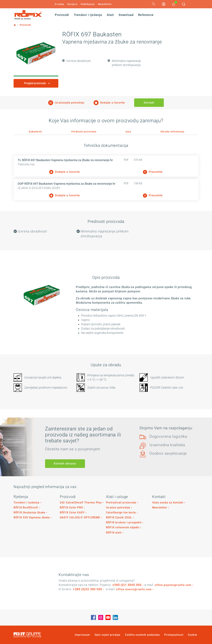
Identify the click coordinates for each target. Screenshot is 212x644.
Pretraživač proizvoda (121, 503)
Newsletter (105, 4)
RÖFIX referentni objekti (123, 527)
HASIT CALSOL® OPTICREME (80, 517)
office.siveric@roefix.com (134, 589)
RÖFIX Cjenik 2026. (119, 517)
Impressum (82, 635)
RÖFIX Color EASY (72, 512)
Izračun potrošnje (118, 508)
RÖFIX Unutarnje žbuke (29, 512)
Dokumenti (35, 132)
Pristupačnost (174, 635)
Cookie (192, 635)
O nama (59, 4)
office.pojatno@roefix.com (173, 585)
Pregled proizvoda (35, 83)
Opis (128, 132)
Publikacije (88, 4)
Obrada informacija (172, 132)
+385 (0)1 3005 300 (127, 585)
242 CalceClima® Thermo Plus (81, 503)
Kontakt (149, 103)
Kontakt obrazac (65, 464)
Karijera (72, 4)
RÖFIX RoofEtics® (26, 508)
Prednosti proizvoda (84, 132)
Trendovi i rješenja (26, 503)
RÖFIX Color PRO (71, 508)
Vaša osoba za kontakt (168, 503)
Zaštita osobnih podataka (142, 635)
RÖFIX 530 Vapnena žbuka (32, 517)
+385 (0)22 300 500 (87, 589)
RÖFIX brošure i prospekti (124, 522)
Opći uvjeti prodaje (108, 635)
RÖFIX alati (114, 533)
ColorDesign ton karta (121, 512)
